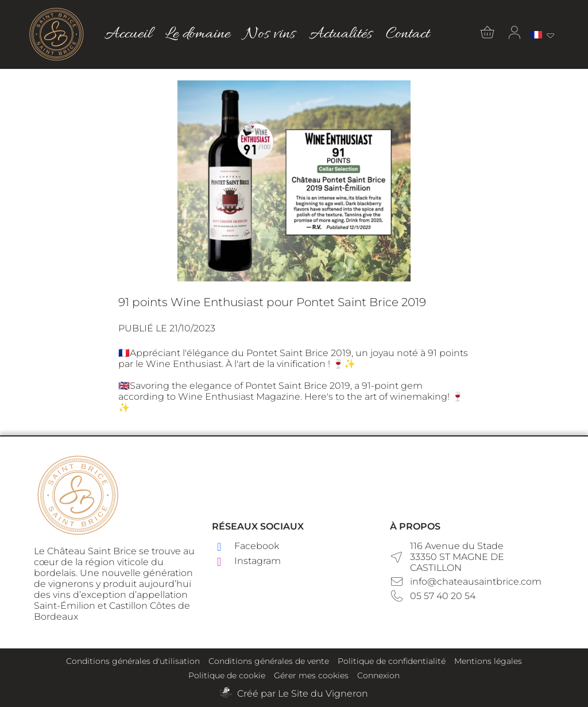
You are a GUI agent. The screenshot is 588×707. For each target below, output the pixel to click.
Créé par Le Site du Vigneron (303, 694)
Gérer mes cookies (311, 675)
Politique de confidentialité (392, 661)
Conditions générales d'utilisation (133, 661)
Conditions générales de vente (269, 661)
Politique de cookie (227, 675)
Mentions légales (488, 661)
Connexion (378, 675)
